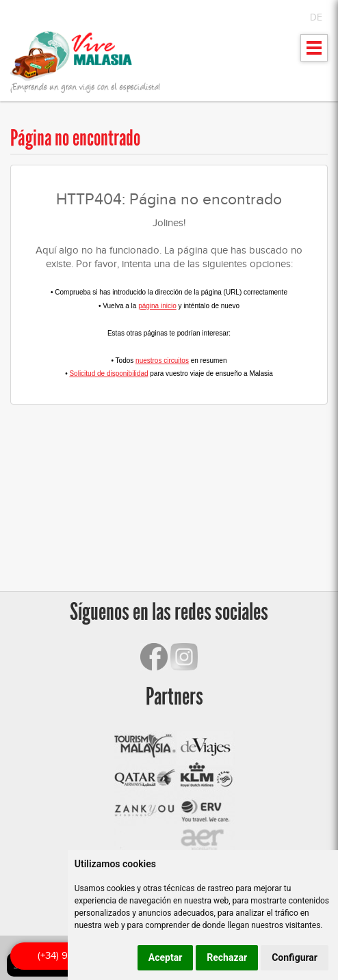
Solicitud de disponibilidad (108, 373)
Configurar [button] (295, 957)
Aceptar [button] (166, 957)
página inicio (157, 306)
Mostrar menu (314, 52)
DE (316, 17)
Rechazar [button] (227, 957)
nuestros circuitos (162, 360)
